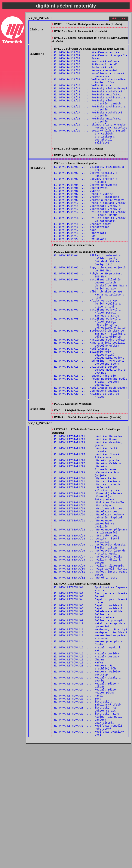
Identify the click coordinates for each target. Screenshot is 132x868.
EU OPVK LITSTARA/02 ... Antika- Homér (86, 509)
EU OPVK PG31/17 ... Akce (75, 265)
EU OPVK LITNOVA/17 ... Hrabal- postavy (87, 766)
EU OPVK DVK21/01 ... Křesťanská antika (87, 56)
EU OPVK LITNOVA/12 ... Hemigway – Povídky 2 (91, 738)
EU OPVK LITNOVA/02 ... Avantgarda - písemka (91, 691)
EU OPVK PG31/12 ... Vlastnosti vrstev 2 (87, 240)
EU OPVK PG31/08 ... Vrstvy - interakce (87, 226)
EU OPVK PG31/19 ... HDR (75, 272)
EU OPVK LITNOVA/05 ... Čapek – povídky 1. (89, 705)
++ (114, 19)
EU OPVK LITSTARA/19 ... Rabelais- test (87, 594)
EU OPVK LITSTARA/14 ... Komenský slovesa (88, 573)
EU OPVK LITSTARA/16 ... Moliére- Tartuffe (89, 584)
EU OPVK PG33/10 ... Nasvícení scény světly (90, 394)
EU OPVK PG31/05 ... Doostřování (81, 215)
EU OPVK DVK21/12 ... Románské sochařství (88, 102)
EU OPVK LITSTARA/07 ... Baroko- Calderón (88, 537)
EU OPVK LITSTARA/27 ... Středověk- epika (88, 648)
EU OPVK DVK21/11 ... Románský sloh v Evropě (91, 99)
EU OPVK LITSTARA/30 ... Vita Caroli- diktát (91, 662)
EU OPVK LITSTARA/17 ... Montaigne (83, 587)
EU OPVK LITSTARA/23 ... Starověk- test (87, 623)
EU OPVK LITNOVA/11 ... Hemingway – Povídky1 (91, 734)
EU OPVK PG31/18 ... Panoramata (80, 269)
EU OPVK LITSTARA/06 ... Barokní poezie (87, 534)
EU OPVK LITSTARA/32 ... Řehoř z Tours (86, 673)
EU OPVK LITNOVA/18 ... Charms (79, 770)
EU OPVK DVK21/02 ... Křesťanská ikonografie (91, 59)
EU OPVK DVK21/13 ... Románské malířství (87, 106)
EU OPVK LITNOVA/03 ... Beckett (80, 695)
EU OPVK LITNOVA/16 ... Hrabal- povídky (87, 763)
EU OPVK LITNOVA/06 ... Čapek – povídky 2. (89, 709)
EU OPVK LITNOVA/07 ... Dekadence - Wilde (88, 713)
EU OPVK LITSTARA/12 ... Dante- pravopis (87, 562)
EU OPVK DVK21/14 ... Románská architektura (90, 109)
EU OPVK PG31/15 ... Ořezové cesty (83, 258)
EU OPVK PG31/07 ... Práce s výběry (83, 222)
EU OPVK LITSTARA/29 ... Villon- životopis (89, 659)
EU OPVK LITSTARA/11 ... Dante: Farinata (87, 559)
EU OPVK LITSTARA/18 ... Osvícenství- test (89, 591)
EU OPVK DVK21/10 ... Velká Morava (83, 95)
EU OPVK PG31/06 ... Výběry (77, 219)
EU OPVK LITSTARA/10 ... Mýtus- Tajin (85, 555)
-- (123, 19)
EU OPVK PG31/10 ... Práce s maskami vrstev (90, 233)
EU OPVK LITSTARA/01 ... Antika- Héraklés (88, 505)
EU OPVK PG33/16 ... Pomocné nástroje (85, 437)
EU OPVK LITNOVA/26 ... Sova (78, 816)
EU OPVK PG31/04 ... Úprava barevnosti (86, 211)
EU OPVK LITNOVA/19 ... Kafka (79, 773)
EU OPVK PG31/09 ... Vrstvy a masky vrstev (89, 229)
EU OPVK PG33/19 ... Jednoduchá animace (87, 455)
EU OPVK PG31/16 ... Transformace (82, 261)
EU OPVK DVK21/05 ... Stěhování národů (86, 70)
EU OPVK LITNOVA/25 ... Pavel (79, 812)
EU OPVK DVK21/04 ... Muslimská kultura (87, 67)
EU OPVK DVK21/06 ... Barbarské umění (85, 74)
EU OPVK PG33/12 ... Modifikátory (82, 405)
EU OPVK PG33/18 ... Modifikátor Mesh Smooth (91, 451)
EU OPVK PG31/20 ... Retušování (80, 276)
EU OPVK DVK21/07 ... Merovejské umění (86, 77)
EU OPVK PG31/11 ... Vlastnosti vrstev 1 (87, 236)
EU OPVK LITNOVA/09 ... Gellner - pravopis (89, 723)
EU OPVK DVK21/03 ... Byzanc (78, 63)
